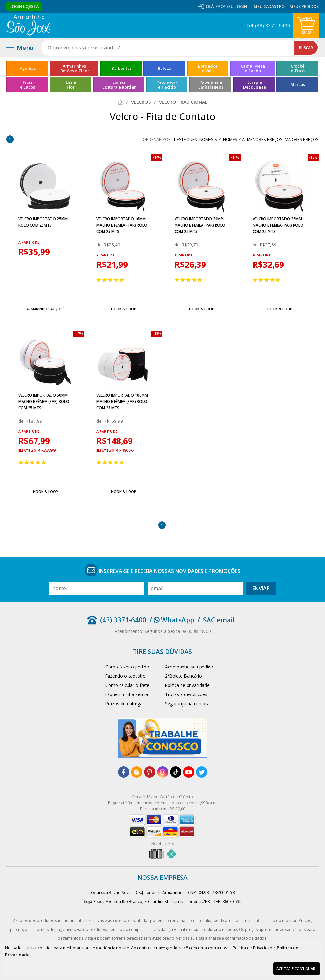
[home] (28, 25)
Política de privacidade (187, 685)
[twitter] (202, 772)
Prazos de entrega (124, 704)
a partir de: (29, 242)
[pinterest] (150, 772)
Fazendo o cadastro (126, 676)
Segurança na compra (187, 704)
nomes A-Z (210, 139)
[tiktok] (176, 772)
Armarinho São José (45, 309)
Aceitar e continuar (296, 968)
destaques (186, 139)
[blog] (137, 772)
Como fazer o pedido (127, 667)
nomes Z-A (234, 139)
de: (100, 245)
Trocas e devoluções (186, 694)
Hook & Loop (124, 309)
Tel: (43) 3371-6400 (268, 25)
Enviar (261, 588)
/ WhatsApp (172, 620)
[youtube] (189, 772)
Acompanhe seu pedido (189, 667)
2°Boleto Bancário (183, 676)
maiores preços (302, 139)
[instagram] (163, 772)
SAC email (219, 620)
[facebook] (124, 772)
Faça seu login (231, 6)
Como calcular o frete (127, 685)
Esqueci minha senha (127, 694)
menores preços (265, 139)
